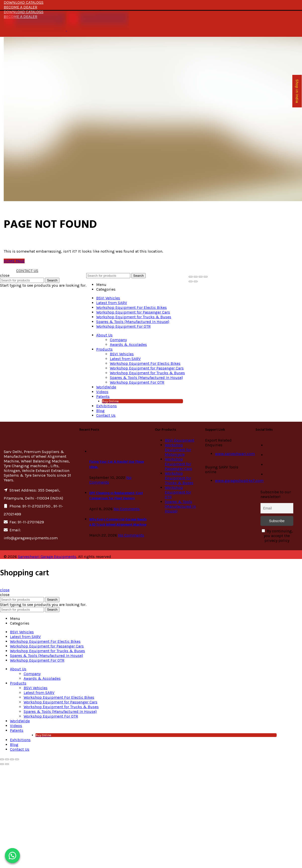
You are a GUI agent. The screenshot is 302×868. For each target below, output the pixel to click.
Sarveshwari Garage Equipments (47, 557)
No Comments (127, 509)
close (5, 590)
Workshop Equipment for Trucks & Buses (179, 478)
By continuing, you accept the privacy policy (277, 536)
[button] (12, 856)
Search (52, 280)
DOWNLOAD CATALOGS (24, 2)
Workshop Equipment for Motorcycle (178, 450)
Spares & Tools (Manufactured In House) (180, 506)
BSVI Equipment (180, 440)
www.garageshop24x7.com (239, 480)
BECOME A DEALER (21, 7)
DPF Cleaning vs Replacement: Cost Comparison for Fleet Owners (116, 496)
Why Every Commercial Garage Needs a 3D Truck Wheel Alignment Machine (118, 522)
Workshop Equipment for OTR (178, 492)
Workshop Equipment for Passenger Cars (178, 464)
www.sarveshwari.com (235, 454)
